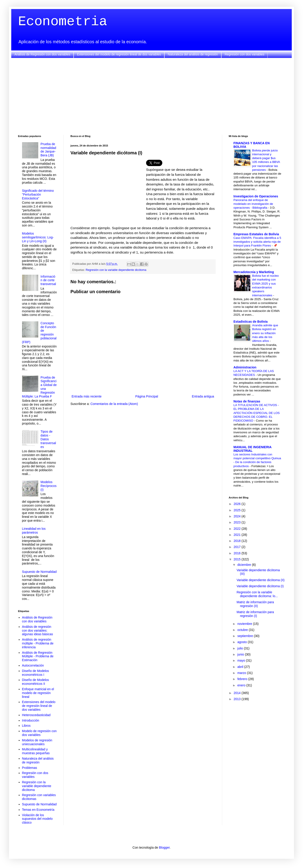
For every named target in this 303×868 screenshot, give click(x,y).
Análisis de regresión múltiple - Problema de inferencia (38, 643)
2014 (238, 693)
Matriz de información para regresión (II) (255, 604)
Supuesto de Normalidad (39, 572)
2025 (238, 510)
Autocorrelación (33, 665)
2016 (238, 553)
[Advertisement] (151, 96)
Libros (26, 726)
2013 (238, 699)
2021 (238, 535)
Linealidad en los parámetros (34, 531)
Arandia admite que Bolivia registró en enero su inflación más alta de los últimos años (265, 333)
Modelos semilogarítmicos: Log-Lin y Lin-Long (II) (38, 237)
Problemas (30, 768)
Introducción (31, 720)
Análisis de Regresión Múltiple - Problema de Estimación (38, 656)
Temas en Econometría (38, 810)
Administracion (245, 367)
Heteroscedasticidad (36, 715)
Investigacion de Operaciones (256, 196)
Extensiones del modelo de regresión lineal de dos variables (119, 54)
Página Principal (147, 396)
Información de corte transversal (48, 280)
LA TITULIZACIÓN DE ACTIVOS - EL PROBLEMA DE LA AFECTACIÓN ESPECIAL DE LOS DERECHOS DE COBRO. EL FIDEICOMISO (257, 413)
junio (241, 654)
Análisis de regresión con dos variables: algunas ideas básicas (38, 630)
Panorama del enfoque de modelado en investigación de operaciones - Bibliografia (253, 204)
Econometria (63, 22)
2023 (238, 522)
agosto (242, 642)
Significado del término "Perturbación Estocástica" (38, 194)
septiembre (245, 636)
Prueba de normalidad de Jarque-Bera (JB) (48, 150)
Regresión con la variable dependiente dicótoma (116, 270)
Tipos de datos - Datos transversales (48, 439)
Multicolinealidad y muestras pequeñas (36, 751)
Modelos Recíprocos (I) (49, 486)
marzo (242, 673)
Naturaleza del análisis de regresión (193, 54)
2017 (238, 547)
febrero (243, 679)
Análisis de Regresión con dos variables (42, 54)
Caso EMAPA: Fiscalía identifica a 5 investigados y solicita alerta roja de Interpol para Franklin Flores (257, 242)
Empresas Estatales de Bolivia (256, 234)
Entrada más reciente (87, 396)
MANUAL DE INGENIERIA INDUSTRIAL (252, 449)
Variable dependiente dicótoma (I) (260, 586)
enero (242, 685)
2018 (238, 541)
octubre (243, 630)
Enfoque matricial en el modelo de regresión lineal (38, 693)
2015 (238, 559)
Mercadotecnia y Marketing (254, 272)
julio (241, 648)
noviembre (245, 624)
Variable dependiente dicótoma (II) (261, 580)
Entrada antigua (203, 396)
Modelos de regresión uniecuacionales (37, 742)
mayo (242, 660)
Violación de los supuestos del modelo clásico (37, 819)
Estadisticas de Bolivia (251, 322)
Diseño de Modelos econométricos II (36, 682)
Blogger (164, 847)
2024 (238, 516)
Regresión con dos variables (245, 54)
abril (241, 667)
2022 (238, 529)
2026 (238, 504)
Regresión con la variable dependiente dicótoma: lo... (257, 594)
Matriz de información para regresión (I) (255, 614)
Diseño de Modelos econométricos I (36, 673)
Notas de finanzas (247, 401)
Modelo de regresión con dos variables (39, 733)
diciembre (245, 565)
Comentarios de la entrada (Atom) (114, 404)
